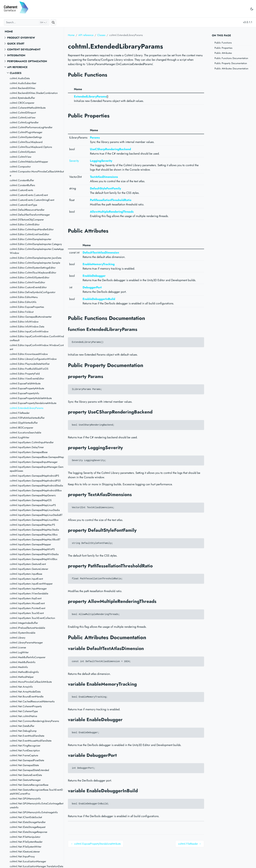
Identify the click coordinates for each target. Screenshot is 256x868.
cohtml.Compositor (20, 167)
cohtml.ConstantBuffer (22, 180)
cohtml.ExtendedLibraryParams (27, 408)
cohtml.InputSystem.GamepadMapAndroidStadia (36, 486)
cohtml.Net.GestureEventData (26, 775)
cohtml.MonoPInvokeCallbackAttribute (31, 682)
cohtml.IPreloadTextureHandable (27, 628)
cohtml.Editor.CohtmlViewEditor (27, 282)
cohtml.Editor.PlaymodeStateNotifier (30, 364)
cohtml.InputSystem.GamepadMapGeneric (33, 495)
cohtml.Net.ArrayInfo (21, 687)
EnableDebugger (94, 276)
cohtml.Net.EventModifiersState (27, 736)
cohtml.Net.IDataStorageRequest (28, 827)
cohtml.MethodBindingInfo (24, 672)
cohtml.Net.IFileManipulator (25, 837)
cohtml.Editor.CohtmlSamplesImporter (31, 239)
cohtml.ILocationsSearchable (25, 433)
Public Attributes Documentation (231, 69)
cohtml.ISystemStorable (23, 633)
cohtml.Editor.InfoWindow (24, 322)
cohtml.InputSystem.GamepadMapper (30, 544)
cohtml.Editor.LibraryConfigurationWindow (33, 359)
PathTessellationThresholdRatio (111, 200)
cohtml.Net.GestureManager (25, 780)
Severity (74, 161)
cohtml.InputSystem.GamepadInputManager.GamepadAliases (37, 469)
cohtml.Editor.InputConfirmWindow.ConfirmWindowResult (37, 338)
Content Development (24, 49)
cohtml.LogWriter (19, 652)
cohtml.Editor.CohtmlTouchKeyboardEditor (33, 273)
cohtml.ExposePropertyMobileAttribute (31, 398)
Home (9, 31)
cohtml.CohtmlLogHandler (24, 122)
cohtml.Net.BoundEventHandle (27, 697)
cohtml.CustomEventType (23, 205)
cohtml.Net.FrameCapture (24, 755)
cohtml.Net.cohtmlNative (23, 716)
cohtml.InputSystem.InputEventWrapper (31, 584)
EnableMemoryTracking (99, 264)
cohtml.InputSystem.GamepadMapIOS (31, 500)
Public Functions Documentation (231, 58)
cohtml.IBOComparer (21, 428)
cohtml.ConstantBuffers (22, 185)
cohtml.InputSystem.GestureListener (29, 569)
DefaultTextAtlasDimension (101, 253)
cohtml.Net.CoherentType (24, 711)
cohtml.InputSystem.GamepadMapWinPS (32, 549)
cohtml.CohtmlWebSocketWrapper (29, 162)
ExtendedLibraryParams (90, 96)
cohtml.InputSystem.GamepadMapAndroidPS (34, 476)
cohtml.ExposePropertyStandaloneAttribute (33, 403)
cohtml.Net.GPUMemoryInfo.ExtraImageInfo (34, 812)
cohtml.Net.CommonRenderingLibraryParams (34, 721)
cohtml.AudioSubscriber (23, 83)
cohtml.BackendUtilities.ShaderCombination (34, 93)
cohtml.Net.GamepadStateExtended (29, 770)
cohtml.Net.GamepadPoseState (27, 760)
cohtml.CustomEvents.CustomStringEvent (32, 200)
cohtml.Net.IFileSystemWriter (26, 847)
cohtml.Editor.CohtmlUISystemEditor (30, 277)
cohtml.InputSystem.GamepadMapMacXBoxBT (35, 539)
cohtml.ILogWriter (20, 437)
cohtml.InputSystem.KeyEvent (26, 598)
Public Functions (223, 43)
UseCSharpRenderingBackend (110, 149)
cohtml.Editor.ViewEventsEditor (27, 379)
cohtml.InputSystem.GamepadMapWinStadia (34, 554)
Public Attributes (223, 53)
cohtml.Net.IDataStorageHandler (28, 822)
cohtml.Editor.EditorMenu (24, 297)
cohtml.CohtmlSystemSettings (26, 137)
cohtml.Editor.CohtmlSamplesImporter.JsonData (36, 258)
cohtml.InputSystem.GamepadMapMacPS (32, 525)
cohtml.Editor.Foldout (22, 312)
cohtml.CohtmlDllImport (23, 113)
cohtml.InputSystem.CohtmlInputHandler (32, 442)
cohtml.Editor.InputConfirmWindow (29, 331)
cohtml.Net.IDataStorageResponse (28, 832)
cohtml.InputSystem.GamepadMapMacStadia (34, 530)
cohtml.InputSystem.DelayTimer (27, 447)
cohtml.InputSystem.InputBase (26, 574)
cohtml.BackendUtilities (22, 88)
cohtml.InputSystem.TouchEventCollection (32, 618)
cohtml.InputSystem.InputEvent (26, 579)
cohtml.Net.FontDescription (25, 750)
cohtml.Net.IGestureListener (25, 852)
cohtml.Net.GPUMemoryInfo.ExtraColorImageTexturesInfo (37, 805)
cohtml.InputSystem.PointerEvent (28, 608)
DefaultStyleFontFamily (105, 188)
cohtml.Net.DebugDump (23, 731)
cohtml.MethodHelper (22, 677)
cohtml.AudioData (20, 78)
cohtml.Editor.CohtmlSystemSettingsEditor (33, 268)
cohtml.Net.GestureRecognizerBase (29, 785)
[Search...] (27, 22)
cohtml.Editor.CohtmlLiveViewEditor (29, 234)
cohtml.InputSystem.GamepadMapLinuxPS (33, 505)
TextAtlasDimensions (104, 177)
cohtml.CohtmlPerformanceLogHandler (31, 127)
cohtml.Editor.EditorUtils (23, 302)
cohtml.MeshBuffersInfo (23, 662)
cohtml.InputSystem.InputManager (28, 589)
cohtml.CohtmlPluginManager (26, 132)
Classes (16, 73)
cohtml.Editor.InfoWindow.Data (27, 327)
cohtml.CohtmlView (21, 157)
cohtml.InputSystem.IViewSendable (29, 593)
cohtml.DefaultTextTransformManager (30, 215)
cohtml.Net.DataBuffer (22, 726)
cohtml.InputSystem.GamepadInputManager (34, 462)
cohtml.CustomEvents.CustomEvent (29, 195)
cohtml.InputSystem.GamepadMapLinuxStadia (35, 510)
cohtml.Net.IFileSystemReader (26, 842)
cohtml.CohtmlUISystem (23, 152)
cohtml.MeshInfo (19, 667)
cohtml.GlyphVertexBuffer (24, 423)
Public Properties (223, 48)
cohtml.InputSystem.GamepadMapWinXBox (34, 559)
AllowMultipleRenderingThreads (112, 212)
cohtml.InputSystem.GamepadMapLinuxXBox (34, 520)
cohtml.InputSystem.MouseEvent (27, 603)
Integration (16, 55)
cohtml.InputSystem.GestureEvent (28, 564)
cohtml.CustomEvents (21, 190)
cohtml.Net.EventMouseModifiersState (31, 741)
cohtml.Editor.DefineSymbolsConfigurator (33, 292)
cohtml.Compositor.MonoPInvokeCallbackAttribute (37, 173)
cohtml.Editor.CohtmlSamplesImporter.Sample (35, 263)
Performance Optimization (27, 61)
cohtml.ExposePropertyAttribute (27, 388)
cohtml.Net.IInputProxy (22, 856)
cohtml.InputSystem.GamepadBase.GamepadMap (37, 457)
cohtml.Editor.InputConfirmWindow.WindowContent (37, 347)
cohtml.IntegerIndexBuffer (24, 623)
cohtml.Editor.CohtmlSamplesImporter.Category (36, 244)
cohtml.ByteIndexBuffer (22, 98)
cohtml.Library (18, 638)
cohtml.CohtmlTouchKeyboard (26, 142)
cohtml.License (18, 647)
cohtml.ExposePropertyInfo (24, 393)
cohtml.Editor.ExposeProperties (27, 307)
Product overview (21, 38)
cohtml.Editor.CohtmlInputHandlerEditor (32, 229)
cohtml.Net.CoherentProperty (26, 706)
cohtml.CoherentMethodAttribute (28, 108)
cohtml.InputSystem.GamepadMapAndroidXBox (36, 490)
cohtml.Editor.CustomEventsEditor (28, 287)
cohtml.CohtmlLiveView (23, 118)
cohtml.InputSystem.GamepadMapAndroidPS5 (35, 481)
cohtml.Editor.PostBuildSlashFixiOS (29, 369)
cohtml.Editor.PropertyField (25, 374)
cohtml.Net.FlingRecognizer (25, 746)
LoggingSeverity (101, 161)
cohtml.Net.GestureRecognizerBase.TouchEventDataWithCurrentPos (36, 792)
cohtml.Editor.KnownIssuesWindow (29, 354)
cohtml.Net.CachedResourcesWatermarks (32, 701)
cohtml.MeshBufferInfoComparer (28, 657)
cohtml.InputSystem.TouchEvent (27, 613)
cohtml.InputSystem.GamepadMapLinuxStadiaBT (36, 515)
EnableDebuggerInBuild (99, 299)
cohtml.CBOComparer (22, 103)
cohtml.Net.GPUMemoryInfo (25, 799)
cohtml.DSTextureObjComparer (27, 220)
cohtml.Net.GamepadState (24, 765)
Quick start (16, 44)
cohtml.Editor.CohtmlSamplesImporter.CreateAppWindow (37, 251)
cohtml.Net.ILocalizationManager (28, 861)
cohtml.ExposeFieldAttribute (25, 383)
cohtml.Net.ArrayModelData (25, 692)
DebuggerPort (92, 287)
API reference (17, 67)
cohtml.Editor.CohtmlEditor (25, 224)
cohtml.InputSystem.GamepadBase (29, 452)
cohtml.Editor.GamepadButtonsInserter (31, 317)
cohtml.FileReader (20, 413)
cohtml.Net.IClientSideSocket (26, 817)
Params (95, 138)
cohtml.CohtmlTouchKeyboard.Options (31, 147)
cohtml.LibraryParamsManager (26, 643)
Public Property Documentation (231, 63)
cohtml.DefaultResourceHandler (27, 210)
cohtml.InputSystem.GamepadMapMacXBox (34, 535)
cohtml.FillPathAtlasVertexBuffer (27, 418)
